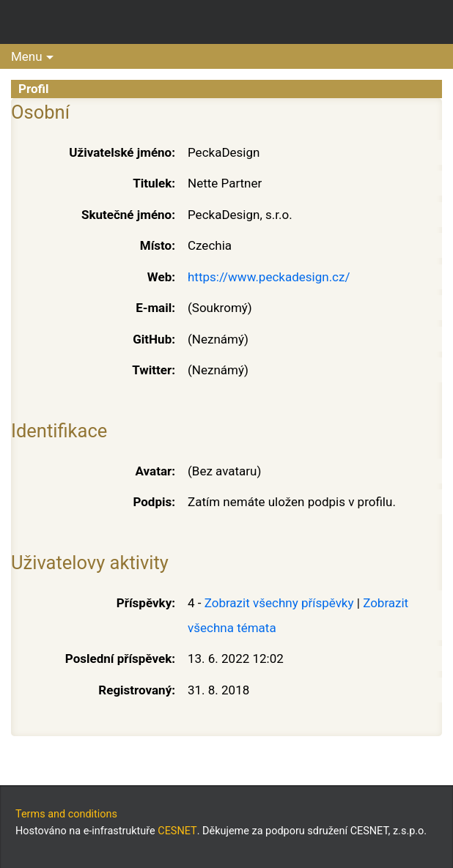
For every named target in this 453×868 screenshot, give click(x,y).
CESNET (177, 831)
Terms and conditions (66, 814)
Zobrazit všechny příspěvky (279, 603)
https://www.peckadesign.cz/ (269, 277)
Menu (27, 56)
